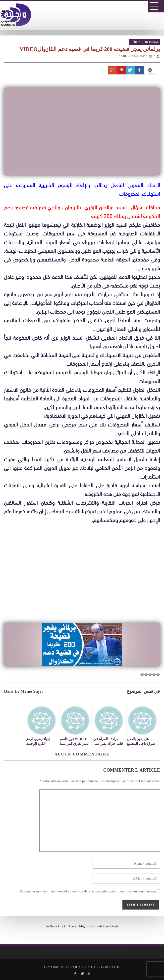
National (152, 42)
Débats (136, 42)
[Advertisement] (84, 574)
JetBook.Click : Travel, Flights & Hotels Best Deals (82, 926)
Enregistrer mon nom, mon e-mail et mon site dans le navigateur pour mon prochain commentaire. (87, 891)
